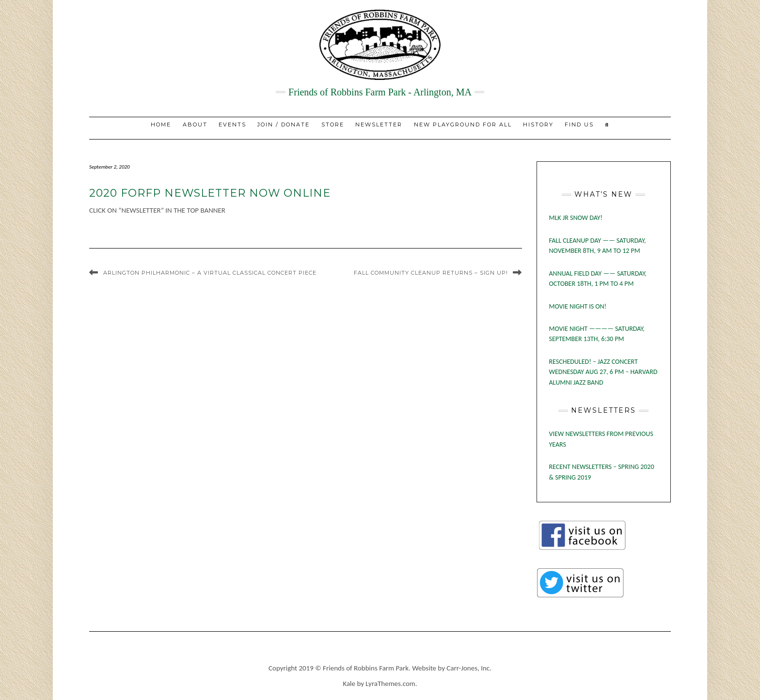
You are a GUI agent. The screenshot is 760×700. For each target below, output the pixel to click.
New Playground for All (463, 124)
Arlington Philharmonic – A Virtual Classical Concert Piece (210, 273)
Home (161, 124)
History (538, 124)
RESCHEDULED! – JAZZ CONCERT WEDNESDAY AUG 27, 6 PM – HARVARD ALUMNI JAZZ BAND (603, 372)
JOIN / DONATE (284, 124)
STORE (333, 124)
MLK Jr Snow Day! (576, 218)
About (195, 124)
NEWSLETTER (379, 124)
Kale (349, 684)
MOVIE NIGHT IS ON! (578, 306)
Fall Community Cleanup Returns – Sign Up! (431, 273)
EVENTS (232, 124)
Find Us (579, 124)
